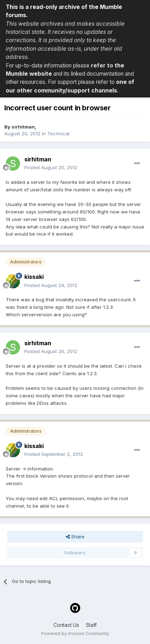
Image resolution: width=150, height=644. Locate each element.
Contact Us (66, 625)
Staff (91, 625)
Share (75, 537)
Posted (51, 167)
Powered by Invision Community (75, 633)
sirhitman (23, 127)
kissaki (34, 277)
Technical (58, 134)
